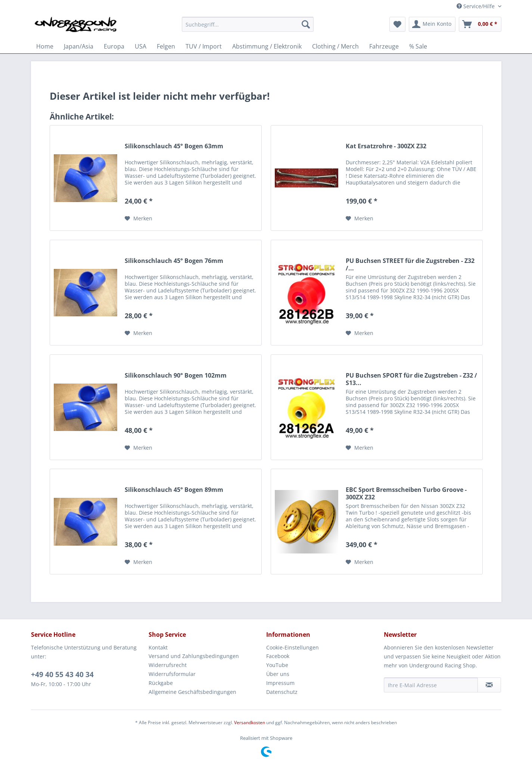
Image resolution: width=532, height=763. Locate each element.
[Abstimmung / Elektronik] (267, 46)
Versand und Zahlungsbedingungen (194, 656)
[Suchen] (306, 24)
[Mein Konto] (432, 24)
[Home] (45, 46)
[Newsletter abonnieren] (489, 685)
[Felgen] (166, 46)
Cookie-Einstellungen (293, 647)
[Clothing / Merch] (335, 46)
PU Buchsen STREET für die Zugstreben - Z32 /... (410, 264)
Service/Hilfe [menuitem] (476, 6)
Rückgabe (161, 683)
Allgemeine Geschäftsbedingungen (192, 692)
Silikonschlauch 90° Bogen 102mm (176, 376)
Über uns (278, 674)
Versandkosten (250, 722)
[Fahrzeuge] (384, 46)
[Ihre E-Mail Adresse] (431, 685)
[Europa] (114, 46)
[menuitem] (248, 28)
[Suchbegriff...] (248, 24)
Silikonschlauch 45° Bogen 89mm (174, 490)
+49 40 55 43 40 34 (62, 674)
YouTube (277, 665)
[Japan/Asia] (79, 46)
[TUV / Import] (204, 46)
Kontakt (158, 647)
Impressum (280, 683)
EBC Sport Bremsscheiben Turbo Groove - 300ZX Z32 (406, 493)
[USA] (141, 46)
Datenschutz (282, 692)
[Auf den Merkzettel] (139, 218)
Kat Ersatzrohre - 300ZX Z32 (386, 146)
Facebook (278, 656)
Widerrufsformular (172, 674)
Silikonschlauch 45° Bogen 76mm (174, 261)
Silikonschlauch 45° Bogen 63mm (174, 146)
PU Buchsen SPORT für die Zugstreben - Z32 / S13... (411, 379)
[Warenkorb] (480, 24)
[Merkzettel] (397, 24)
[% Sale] (418, 46)
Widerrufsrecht (168, 665)
